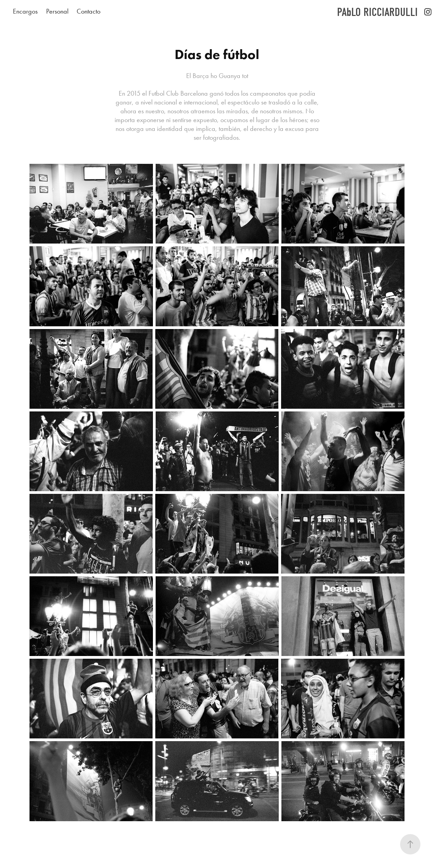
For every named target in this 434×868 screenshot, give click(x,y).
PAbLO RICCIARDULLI (377, 12)
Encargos (25, 11)
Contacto (88, 11)
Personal (57, 11)
